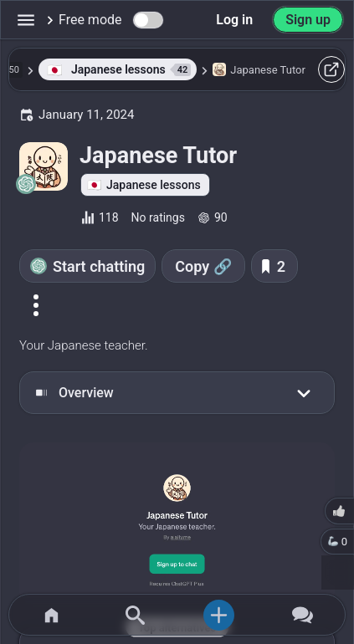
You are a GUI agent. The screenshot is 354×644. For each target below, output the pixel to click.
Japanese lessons (154, 185)
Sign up (308, 20)
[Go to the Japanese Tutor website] (177, 525)
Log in (234, 20)
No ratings (158, 217)
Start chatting (99, 266)
